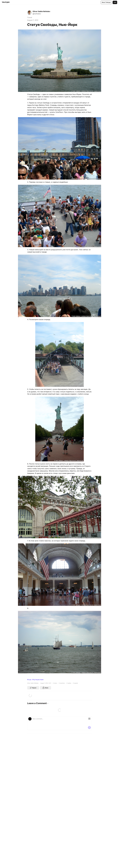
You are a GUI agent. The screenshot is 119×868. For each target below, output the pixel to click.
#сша (29, 680)
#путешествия (38, 680)
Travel (30, 17)
